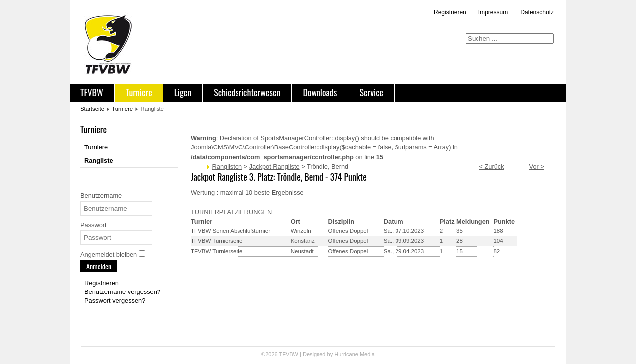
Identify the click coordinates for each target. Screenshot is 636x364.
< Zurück (491, 167)
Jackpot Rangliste (275, 167)
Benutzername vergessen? (122, 292)
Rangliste (99, 161)
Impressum (493, 12)
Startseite (92, 109)
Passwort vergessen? (115, 301)
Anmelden (99, 266)
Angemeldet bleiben (109, 255)
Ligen (183, 92)
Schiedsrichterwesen (247, 92)
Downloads (320, 92)
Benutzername (101, 195)
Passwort (94, 225)
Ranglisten (227, 167)
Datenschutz (537, 12)
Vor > (537, 167)
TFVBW (92, 92)
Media (367, 354)
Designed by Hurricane (331, 354)
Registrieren (450, 12)
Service (371, 92)
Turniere (139, 92)
